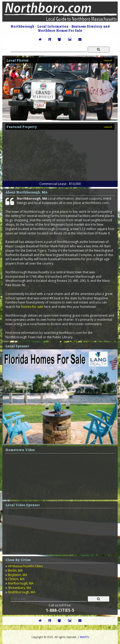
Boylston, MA (18, 575)
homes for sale (32, 307)
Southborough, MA (22, 592)
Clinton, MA (16, 579)
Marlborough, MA (21, 583)
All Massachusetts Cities (25, 566)
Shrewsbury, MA (20, 588)
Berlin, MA (15, 570)
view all (108, 60)
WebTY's (84, 637)
